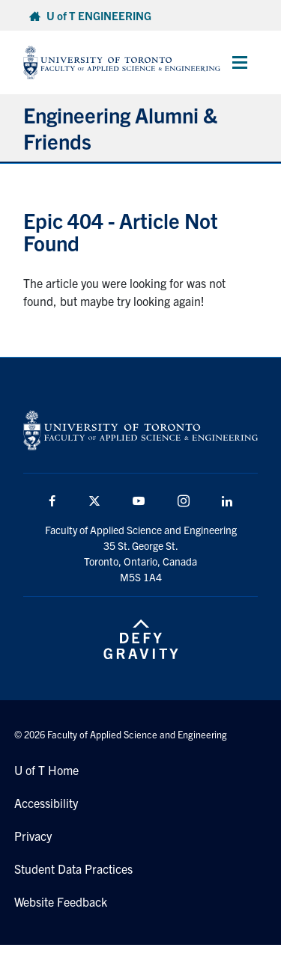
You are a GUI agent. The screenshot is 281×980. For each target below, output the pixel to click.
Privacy (33, 836)
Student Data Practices (73, 869)
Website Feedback (61, 901)
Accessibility (46, 803)
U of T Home (46, 770)
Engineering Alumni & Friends (120, 128)
